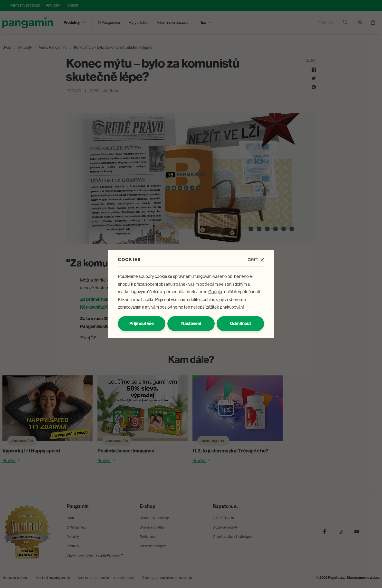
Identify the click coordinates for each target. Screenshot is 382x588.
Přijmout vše (142, 323)
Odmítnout (240, 323)
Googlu (215, 292)
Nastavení (191, 323)
